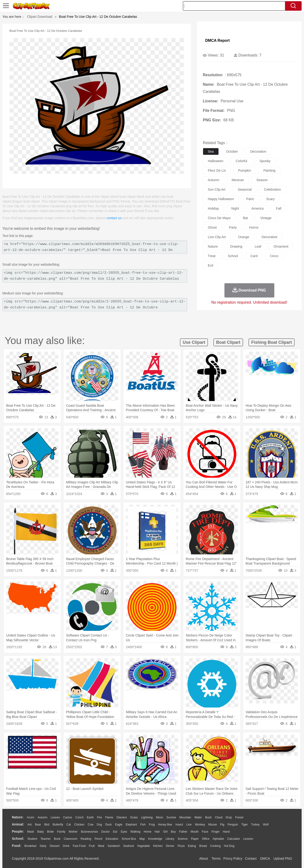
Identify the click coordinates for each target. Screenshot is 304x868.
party (233, 227)
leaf (258, 246)
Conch (79, 817)
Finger (215, 832)
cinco (274, 256)
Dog (99, 825)
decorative (269, 237)
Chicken (79, 825)
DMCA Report (217, 40)
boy (173, 832)
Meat (101, 846)
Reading (86, 839)
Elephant (131, 825)
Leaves (55, 817)
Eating (192, 846)
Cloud (219, 817)
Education (112, 839)
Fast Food (79, 846)
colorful (241, 161)
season (262, 180)
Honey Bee (165, 825)
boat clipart (228, 342)
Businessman (90, 832)
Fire (99, 817)
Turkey (255, 825)
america (257, 208)
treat (212, 256)
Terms (216, 859)
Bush (208, 817)
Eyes (124, 832)
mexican (238, 180)
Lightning (147, 817)
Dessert (55, 846)
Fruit (92, 846)
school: (18, 839)
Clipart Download (40, 17)
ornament (281, 246)
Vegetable (143, 846)
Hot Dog (229, 846)
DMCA (265, 859)
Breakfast (31, 846)
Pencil (98, 839)
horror (254, 227)
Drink (66, 846)
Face (205, 832)
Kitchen (158, 846)
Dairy (43, 846)
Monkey (200, 825)
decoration (258, 151)
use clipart (194, 342)
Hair (157, 832)
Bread (203, 846)
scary (271, 199)
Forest (239, 817)
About (204, 859)
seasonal (245, 189)
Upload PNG (283, 859)
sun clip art (217, 189)
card (254, 256)
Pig (222, 825)
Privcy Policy (233, 859)
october (232, 151)
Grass (134, 817)
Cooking (215, 846)
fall (279, 208)
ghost (212, 227)
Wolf (266, 825)
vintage (266, 218)
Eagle (119, 825)
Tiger (245, 825)
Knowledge (155, 839)
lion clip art (217, 237)
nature (213, 246)
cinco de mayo (219, 218)
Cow (90, 825)
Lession (248, 839)
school (233, 256)
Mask (31, 832)
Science (183, 839)
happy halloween (221, 199)
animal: (18, 824)
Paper (195, 839)
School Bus (129, 839)
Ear (115, 832)
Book (57, 839)
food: (17, 846)
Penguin (233, 825)
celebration (272, 189)
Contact (251, 859)
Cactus (68, 817)
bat (245, 218)
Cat (69, 825)
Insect (179, 825)
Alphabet (218, 839)
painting (269, 170)
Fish (143, 825)
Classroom (70, 839)
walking (135, 832)
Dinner (170, 846)
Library (170, 839)
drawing (236, 246)
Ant (29, 825)
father (183, 832)
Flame (109, 817)
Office (206, 839)
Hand (226, 832)
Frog (152, 825)
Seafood (129, 846)
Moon (160, 817)
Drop (229, 817)
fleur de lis (217, 170)
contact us (114, 218)
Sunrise (171, 817)
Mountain (185, 817)
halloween (216, 161)
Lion (189, 825)
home (147, 832)
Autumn (42, 817)
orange (244, 237)
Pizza (181, 846)
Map (142, 839)
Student (32, 839)
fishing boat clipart (272, 342)
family (61, 832)
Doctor (106, 832)
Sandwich (114, 846)
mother (73, 832)
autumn (214, 180)
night (235, 208)
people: (18, 831)
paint (250, 199)
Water (198, 817)
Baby (40, 832)
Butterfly (58, 825)
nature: (18, 817)
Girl (165, 832)
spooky (265, 161)
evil (211, 265)
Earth (90, 817)
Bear (38, 825)
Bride (50, 832)
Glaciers (122, 817)
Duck (108, 825)
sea (211, 151)
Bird (47, 825)
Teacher (46, 839)
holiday (213, 208)
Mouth (195, 832)
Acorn (31, 817)
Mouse (213, 825)
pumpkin (244, 170)
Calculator (234, 839)
